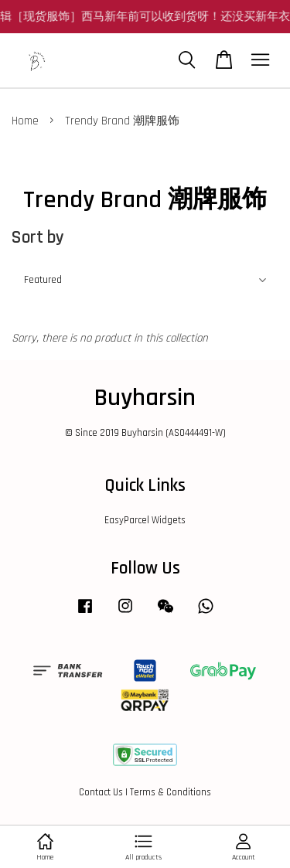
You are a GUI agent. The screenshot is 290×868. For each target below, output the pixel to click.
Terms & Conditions (171, 792)
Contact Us (101, 792)
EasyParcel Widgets (145, 520)
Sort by (38, 238)
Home (25, 121)
